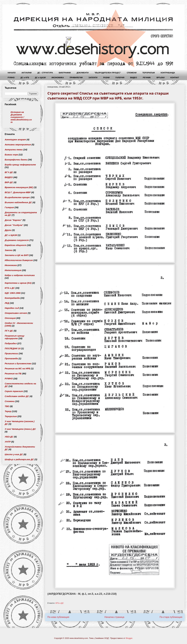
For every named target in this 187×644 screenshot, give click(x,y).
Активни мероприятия (18, 145)
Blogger (129, 638)
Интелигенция (13, 270)
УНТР (8, 442)
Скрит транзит (14, 391)
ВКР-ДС (9, 182)
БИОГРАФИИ (65, 73)
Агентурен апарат (15, 139)
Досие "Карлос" (13, 220)
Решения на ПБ (13, 373)
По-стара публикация (171, 617)
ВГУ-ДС (9, 172)
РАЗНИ (106, 78)
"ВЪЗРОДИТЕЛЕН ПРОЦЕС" (108, 73)
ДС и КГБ (25, 78)
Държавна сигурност (17, 240)
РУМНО (11, 78)
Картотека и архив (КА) (18, 283)
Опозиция (10, 318)
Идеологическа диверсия (19, 260)
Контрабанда (12, 298)
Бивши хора (11, 155)
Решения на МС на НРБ (17, 368)
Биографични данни (16, 160)
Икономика (11, 265)
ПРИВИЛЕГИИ (76, 78)
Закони (9, 250)
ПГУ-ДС (9, 331)
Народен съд (12, 308)
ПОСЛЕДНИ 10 (13, 348)
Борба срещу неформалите (20, 165)
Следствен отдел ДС (17, 396)
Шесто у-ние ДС (14, 454)
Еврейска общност (16, 245)
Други (8, 230)
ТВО (7, 406)
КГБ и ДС (60, 603)
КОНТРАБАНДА (168, 73)
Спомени (10, 401)
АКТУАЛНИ (27, 73)
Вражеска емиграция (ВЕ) (19, 187)
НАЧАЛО (12, 73)
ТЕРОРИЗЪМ (149, 73)
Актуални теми (14, 150)
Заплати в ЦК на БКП (17, 255)
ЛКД (7, 303)
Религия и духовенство (18, 363)
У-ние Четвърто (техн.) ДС (20, 429)
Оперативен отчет (16, 313)
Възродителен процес (17, 197)
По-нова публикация (58, 617)
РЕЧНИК (147, 78)
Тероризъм (11, 416)
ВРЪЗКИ (160, 78)
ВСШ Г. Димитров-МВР (18, 192)
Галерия (9, 207)
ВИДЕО (134, 78)
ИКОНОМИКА (58, 78)
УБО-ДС (9, 437)
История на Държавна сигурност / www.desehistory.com (21, 117)
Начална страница (114, 617)
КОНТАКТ (175, 78)
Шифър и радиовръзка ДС (19, 459)
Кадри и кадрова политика (20, 275)
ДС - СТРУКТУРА (45, 73)
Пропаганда (11, 358)
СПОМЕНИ (132, 73)
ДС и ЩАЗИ (40, 78)
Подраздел (11, 343)
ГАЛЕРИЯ (120, 78)
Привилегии (11, 353)
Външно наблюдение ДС (18, 202)
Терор (8, 411)
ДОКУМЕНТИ (83, 73)
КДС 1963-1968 (13, 293)
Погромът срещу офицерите (15, 337)
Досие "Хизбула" (14, 225)
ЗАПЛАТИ (93, 78)
